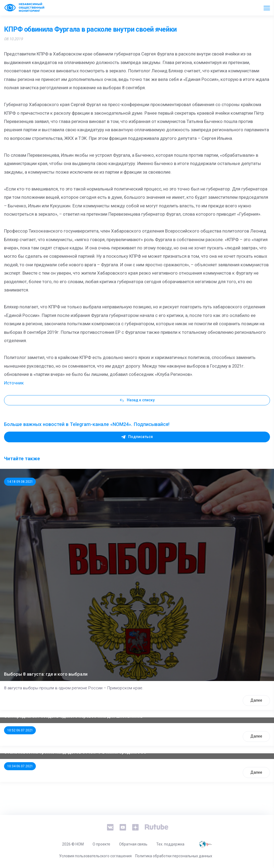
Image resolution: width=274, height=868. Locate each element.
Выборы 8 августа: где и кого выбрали (46, 674)
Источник (14, 383)
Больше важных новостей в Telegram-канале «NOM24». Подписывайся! (87, 424)
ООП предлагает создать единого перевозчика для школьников (73, 716)
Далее (256, 700)
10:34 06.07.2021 (20, 766)
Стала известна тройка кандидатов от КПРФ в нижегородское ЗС (75, 752)
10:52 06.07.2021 (20, 730)
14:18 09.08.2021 (20, 482)
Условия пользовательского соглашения (95, 856)
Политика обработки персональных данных (174, 856)
